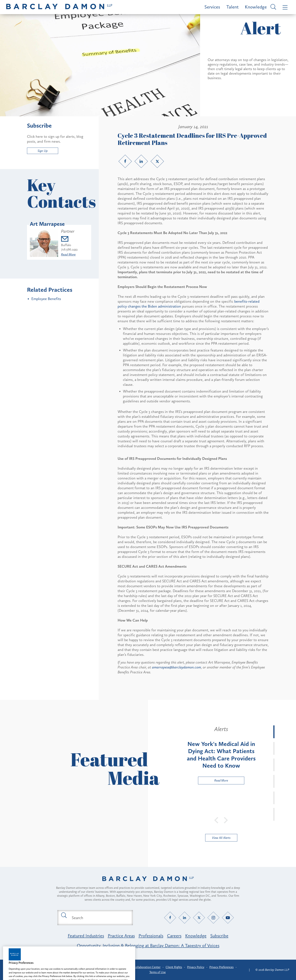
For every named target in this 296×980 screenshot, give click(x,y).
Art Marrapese (47, 224)
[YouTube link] (228, 918)
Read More (68, 254)
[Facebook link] (125, 161)
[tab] (274, 732)
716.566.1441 (69, 249)
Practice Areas (121, 936)
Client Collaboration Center (143, 967)
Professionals (151, 936)
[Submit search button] (64, 915)
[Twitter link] (157, 161)
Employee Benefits (46, 299)
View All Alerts (221, 838)
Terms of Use (158, 972)
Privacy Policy (196, 967)
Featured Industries (86, 936)
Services (212, 7)
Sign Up (43, 151)
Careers (174, 936)
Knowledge (256, 7)
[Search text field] (99, 918)
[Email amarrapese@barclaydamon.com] (69, 239)
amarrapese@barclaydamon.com (177, 667)
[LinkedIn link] (141, 161)
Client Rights (174, 967)
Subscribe (219, 936)
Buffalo (66, 245)
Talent (232, 7)
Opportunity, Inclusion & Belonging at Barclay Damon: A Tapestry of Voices (148, 945)
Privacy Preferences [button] (221, 967)
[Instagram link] (213, 918)
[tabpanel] (221, 755)
